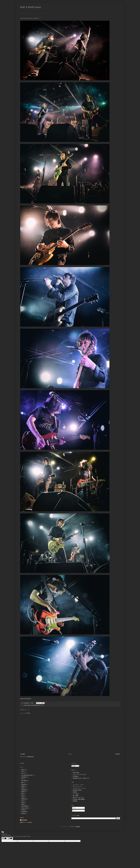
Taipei (25, 705)
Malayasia (24, 799)
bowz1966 (24, 820)
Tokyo (23, 770)
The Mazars (76, 776)
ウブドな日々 (76, 794)
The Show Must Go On (36, 705)
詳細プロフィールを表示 (26, 822)
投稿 (74, 808)
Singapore (24, 790)
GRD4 (23, 804)
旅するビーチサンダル (78, 797)
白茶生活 (75, 792)
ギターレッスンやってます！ (80, 775)
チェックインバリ (77, 786)
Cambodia (24, 777)
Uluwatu (23, 810)
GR (22, 779)
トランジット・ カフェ (78, 785)
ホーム (70, 754)
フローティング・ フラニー (79, 788)
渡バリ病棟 (75, 796)
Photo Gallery (76, 773)
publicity (23, 813)
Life (22, 772)
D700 (23, 795)
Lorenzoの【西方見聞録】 (79, 799)
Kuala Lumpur (25, 808)
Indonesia (24, 784)
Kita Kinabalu (25, 806)
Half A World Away (30, 7)
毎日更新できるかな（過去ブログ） (81, 778)
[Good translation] (4, 839)
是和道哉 (75, 801)
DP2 (22, 793)
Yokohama (24, 812)
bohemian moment (77, 790)
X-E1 (23, 801)
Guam (23, 797)
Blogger (78, 827)
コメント (75, 811)
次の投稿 (23, 754)
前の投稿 (117, 754)
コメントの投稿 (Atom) (28, 757)
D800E (23, 786)
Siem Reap (24, 781)
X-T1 (42, 705)
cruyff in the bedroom (26, 699)
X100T (23, 802)
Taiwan (29, 705)
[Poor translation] (10, 839)
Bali (22, 782)
